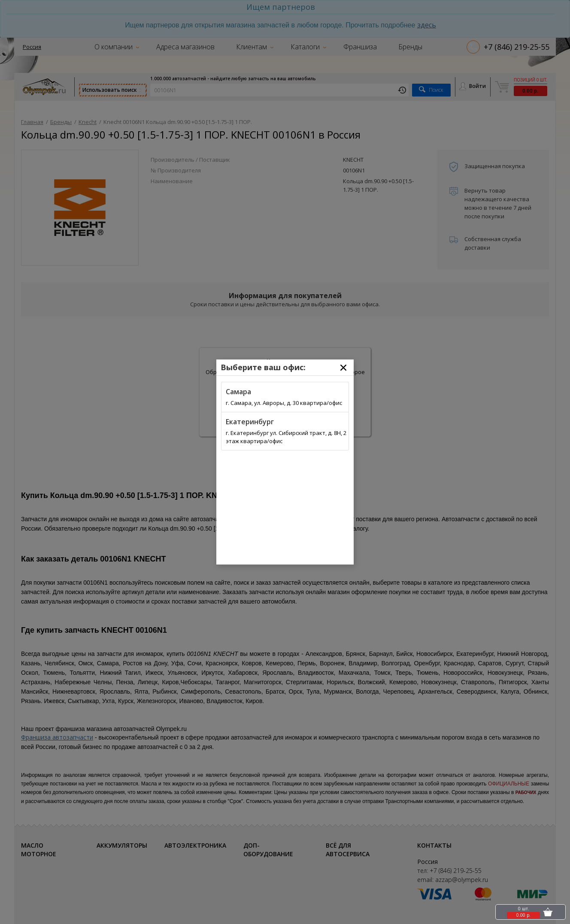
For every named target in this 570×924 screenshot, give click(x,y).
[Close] (343, 368)
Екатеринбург (250, 422)
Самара (238, 392)
